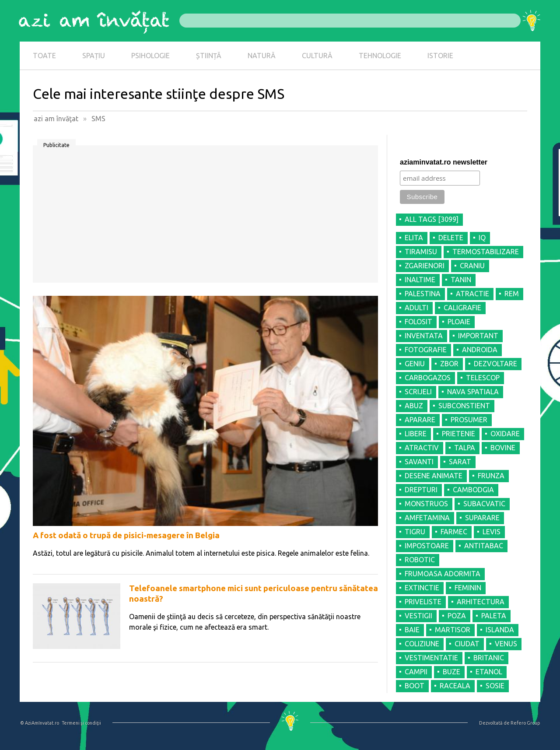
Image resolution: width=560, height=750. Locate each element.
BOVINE (503, 448)
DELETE (451, 238)
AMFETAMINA (427, 518)
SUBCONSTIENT (464, 406)
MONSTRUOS (426, 504)
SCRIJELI (418, 392)
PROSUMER (469, 420)
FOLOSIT (418, 322)
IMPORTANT (478, 336)
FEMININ (468, 588)
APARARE (420, 420)
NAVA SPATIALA (473, 392)
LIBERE (416, 434)
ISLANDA (500, 630)
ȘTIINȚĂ (209, 56)
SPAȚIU (94, 56)
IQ (482, 238)
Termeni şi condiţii (81, 723)
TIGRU (415, 532)
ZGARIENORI (425, 266)
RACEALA (455, 686)
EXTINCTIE (422, 588)
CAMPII (416, 672)
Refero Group (525, 723)
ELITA (414, 238)
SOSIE (495, 686)
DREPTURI (421, 490)
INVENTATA (424, 336)
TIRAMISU (421, 252)
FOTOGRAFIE (426, 350)
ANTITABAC (484, 546)
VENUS (506, 644)
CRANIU (472, 266)
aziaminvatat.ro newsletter (444, 162)
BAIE (412, 630)
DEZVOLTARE (495, 364)
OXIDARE (505, 434)
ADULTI (416, 308)
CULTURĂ (317, 56)
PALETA (494, 616)
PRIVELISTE (423, 602)
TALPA (465, 448)
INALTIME (420, 280)
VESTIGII (418, 616)
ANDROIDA (480, 350)
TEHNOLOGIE (380, 56)
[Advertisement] (205, 217)
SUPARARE (482, 518)
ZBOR (449, 364)
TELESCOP (483, 378)
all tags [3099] (432, 219)
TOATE (44, 56)
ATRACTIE (472, 294)
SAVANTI (419, 462)
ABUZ (414, 406)
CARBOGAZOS (428, 378)
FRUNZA (491, 476)
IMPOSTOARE (427, 546)
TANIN (461, 280)
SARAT (460, 462)
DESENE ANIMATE (434, 476)
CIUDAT (467, 644)
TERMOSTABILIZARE (486, 252)
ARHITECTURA (481, 602)
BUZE (451, 672)
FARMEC (454, 532)
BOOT (415, 686)
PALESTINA (423, 294)
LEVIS (492, 532)
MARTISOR (453, 630)
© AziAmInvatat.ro (40, 723)
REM (512, 294)
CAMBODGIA (473, 490)
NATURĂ (262, 56)
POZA (457, 616)
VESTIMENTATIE (431, 658)
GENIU (415, 364)
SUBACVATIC (484, 504)
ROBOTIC (420, 560)
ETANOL (489, 672)
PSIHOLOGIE (150, 56)
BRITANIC (489, 658)
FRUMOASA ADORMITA (443, 574)
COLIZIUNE (422, 644)
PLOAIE (459, 322)
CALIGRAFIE (462, 308)
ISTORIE (440, 56)
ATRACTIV (422, 448)
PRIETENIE (458, 434)
